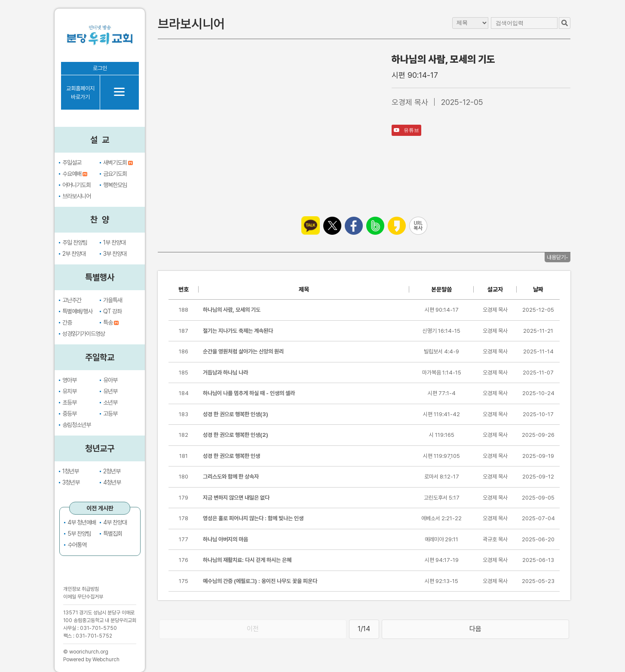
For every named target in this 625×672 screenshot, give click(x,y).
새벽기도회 (118, 163)
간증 (67, 322)
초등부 (69, 402)
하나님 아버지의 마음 (225, 539)
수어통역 (77, 545)
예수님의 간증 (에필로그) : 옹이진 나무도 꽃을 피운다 (260, 581)
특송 (111, 322)
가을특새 (113, 300)
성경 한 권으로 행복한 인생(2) (236, 435)
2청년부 (112, 471)
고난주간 (72, 300)
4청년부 (112, 482)
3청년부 (71, 482)
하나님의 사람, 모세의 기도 (232, 310)
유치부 (69, 391)
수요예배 (75, 174)
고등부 (110, 414)
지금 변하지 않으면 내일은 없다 (236, 498)
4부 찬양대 (115, 522)
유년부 (110, 391)
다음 (475, 629)
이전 (253, 629)
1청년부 (70, 471)
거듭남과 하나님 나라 (225, 373)
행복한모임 (115, 185)
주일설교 (72, 163)
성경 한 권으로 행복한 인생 (231, 456)
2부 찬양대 (74, 254)
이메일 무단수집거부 (83, 597)
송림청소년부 (77, 425)
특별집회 (113, 534)
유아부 (110, 380)
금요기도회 (115, 174)
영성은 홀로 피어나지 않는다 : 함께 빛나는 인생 (253, 518)
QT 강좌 (112, 311)
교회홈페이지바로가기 (80, 93)
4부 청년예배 (82, 522)
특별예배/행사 (77, 311)
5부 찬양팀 (79, 534)
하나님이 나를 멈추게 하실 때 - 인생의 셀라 (249, 393)
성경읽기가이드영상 (84, 334)
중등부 (69, 414)
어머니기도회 (77, 185)
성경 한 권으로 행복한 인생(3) (236, 414)
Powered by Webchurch (91, 660)
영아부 (69, 380)
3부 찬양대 (115, 254)
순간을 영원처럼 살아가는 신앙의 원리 (243, 351)
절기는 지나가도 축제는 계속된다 (238, 331)
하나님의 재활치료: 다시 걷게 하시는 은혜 (247, 560)
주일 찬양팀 (75, 242)
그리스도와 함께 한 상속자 (231, 477)
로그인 (100, 68)
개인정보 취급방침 (81, 589)
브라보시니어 (77, 196)
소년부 (110, 402)
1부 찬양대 (114, 242)
